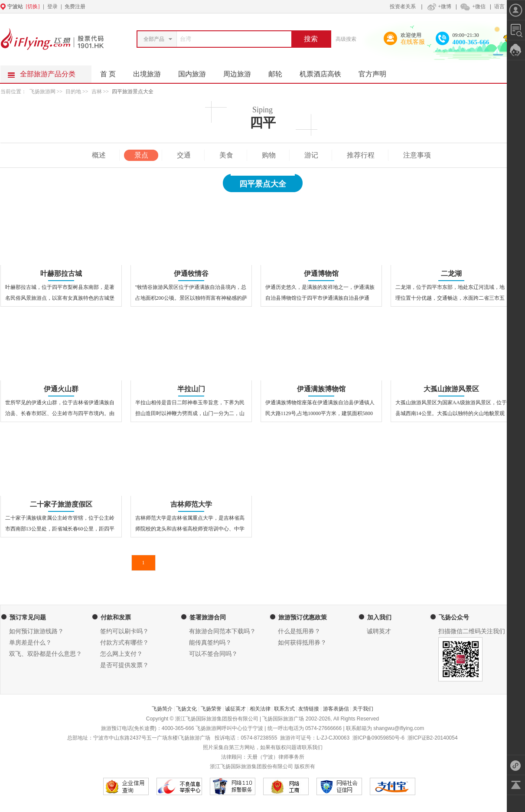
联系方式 (284, 709)
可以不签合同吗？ (213, 654)
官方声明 (377, 72)
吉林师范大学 (191, 504)
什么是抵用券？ (299, 631)
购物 (269, 155)
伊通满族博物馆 (321, 389)
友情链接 (309, 709)
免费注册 (75, 7)
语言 (499, 7)
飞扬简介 (162, 709)
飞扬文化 (186, 709)
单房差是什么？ (30, 643)
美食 (226, 155)
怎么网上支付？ (121, 654)
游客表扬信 (336, 709)
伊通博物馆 (321, 273)
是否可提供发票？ (124, 665)
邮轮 (280, 72)
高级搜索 (346, 39)
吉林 (97, 92)
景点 (141, 155)
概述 (99, 155)
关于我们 (363, 709)
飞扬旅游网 (42, 92)
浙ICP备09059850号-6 (378, 738)
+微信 (473, 7)
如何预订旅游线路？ (36, 631)
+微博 (438, 7)
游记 (311, 155)
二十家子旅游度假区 (61, 504)
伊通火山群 (61, 389)
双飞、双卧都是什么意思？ (46, 654)
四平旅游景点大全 (133, 92)
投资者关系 (403, 7)
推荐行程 (361, 155)
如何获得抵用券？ (302, 643)
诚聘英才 (379, 631)
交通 (184, 155)
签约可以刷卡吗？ (124, 631)
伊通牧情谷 (191, 273)
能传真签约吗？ (210, 643)
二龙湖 (451, 273)
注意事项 (417, 155)
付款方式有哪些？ (124, 643)
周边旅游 (241, 72)
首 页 (108, 74)
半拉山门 (191, 389)
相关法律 (260, 709)
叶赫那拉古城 (61, 273)
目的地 (74, 92)
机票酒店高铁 (325, 72)
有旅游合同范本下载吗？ (222, 631)
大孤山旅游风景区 (451, 389)
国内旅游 (196, 72)
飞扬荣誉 (211, 709)
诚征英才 (235, 709)
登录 (52, 7)
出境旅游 (151, 72)
